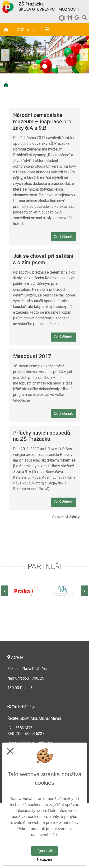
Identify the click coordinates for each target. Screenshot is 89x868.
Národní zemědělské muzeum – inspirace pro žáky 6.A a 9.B (42, 121)
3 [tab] (54, 66)
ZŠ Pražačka (31, 4)
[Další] (84, 591)
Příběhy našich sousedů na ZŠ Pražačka (42, 436)
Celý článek (63, 237)
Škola (26, 30)
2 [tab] (45, 66)
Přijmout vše (44, 851)
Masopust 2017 (32, 356)
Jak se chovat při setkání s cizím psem (43, 259)
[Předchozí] (5, 591)
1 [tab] (35, 66)
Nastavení (44, 859)
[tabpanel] (44, 55)
